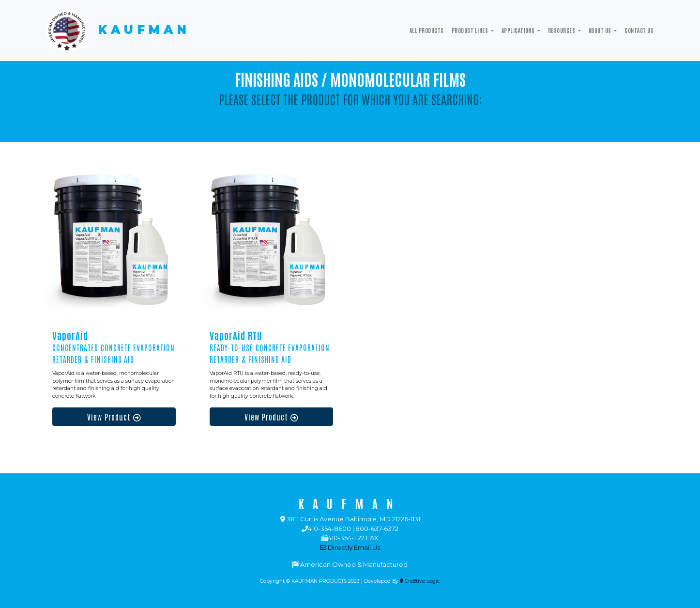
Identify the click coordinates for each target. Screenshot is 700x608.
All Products (427, 30)
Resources (562, 30)
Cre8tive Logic (420, 581)
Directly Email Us (350, 547)
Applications (519, 30)
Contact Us (639, 30)
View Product (114, 417)
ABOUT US (601, 30)
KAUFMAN (116, 31)
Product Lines (471, 30)
